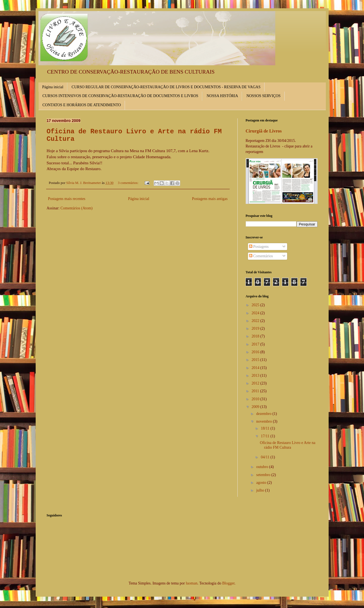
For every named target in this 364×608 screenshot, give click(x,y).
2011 (256, 391)
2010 (256, 399)
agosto (262, 483)
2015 (256, 360)
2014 (256, 368)
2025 (256, 305)
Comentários (261, 256)
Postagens (259, 247)
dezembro (264, 414)
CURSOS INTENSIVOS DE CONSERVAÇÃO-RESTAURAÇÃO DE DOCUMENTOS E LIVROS (121, 96)
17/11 (266, 436)
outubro (263, 467)
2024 (256, 313)
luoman (192, 583)
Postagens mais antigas (210, 199)
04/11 (266, 457)
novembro (265, 421)
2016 (256, 352)
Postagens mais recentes (67, 199)
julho (261, 490)
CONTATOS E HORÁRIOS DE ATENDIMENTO (82, 105)
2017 (256, 344)
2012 (256, 383)
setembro (264, 475)
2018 (256, 336)
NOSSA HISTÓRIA (222, 96)
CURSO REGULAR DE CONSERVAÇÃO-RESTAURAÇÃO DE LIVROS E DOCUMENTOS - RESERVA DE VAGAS (166, 87)
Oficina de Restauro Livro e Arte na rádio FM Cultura (288, 445)
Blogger (228, 583)
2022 (256, 321)
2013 (256, 376)
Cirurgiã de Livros (264, 131)
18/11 (266, 428)
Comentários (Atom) (77, 208)
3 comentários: (129, 183)
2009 (256, 407)
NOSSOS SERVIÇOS (263, 96)
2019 (256, 328)
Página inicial (53, 87)
